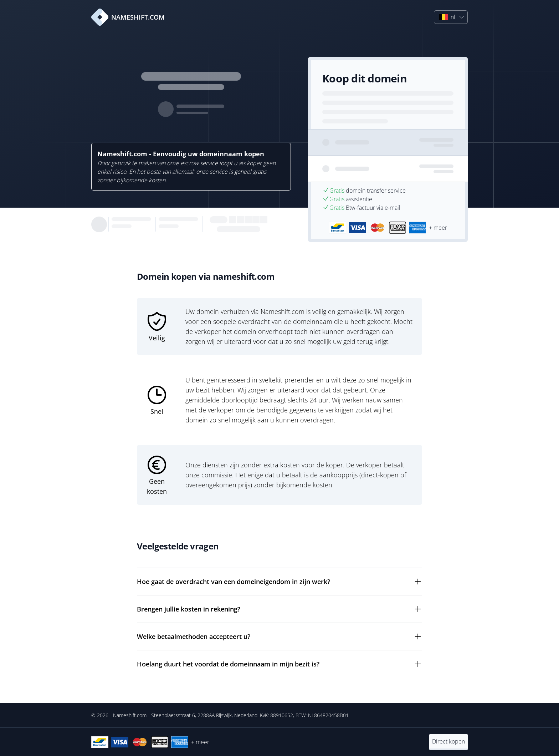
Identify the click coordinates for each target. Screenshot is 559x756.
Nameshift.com (130, 715)
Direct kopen (448, 741)
